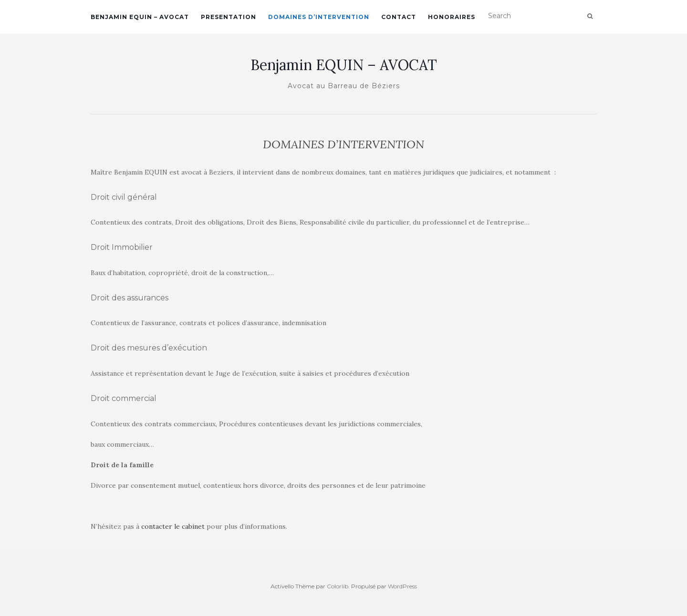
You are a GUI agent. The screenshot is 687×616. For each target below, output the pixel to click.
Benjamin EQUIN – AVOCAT (344, 65)
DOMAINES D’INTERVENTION (319, 17)
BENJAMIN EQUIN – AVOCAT (140, 17)
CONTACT (399, 17)
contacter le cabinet (173, 526)
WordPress (402, 586)
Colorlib (338, 586)
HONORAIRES (452, 17)
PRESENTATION (229, 17)
